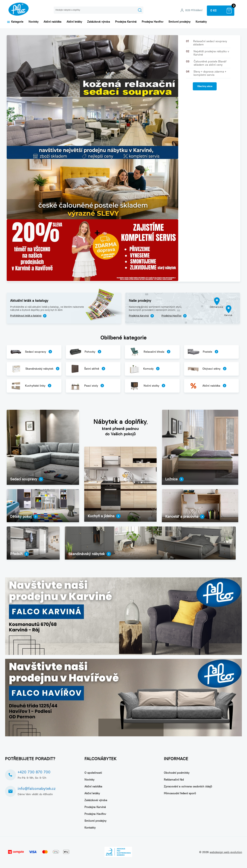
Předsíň (19, 554)
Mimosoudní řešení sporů (180, 793)
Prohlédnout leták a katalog (28, 316)
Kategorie (15, 22)
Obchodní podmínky (177, 773)
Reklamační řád (174, 780)
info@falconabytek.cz (37, 789)
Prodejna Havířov (152, 22)
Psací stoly (86, 386)
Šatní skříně (87, 369)
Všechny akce (205, 86)
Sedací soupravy (31, 352)
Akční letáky (74, 22)
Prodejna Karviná (126, 22)
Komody (144, 369)
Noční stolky (146, 386)
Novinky (33, 22)
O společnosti (93, 773)
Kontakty (201, 22)
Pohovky (85, 352)
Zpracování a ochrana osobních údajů (188, 786)
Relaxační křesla (149, 352)
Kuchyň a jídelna (104, 516)
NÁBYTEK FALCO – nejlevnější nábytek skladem (19, 10)
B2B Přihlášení (194, 10)
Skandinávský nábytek (34, 369)
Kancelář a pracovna (185, 517)
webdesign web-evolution (226, 852)
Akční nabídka (52, 22)
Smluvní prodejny (179, 22)
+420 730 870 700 (34, 772)
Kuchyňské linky (30, 386)
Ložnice (174, 479)
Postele (203, 352)
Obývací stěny (207, 369)
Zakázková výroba (99, 22)
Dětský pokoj (24, 517)
